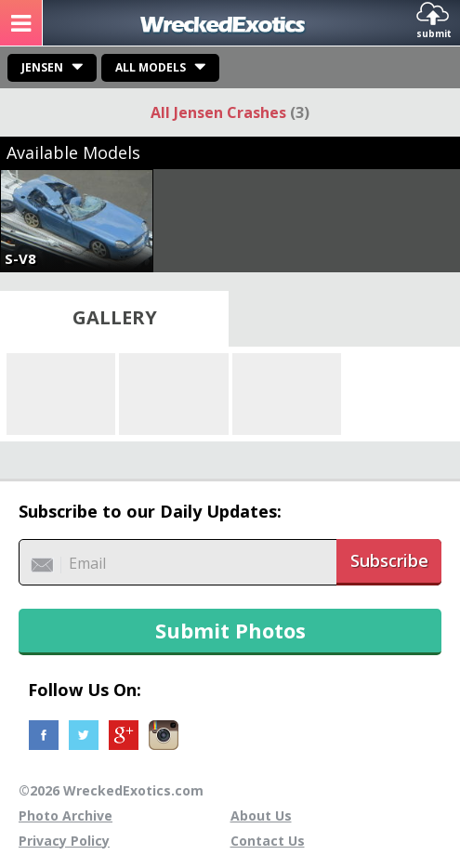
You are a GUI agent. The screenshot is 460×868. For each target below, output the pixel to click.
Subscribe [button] (389, 560)
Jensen (42, 67)
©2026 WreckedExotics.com (111, 790)
